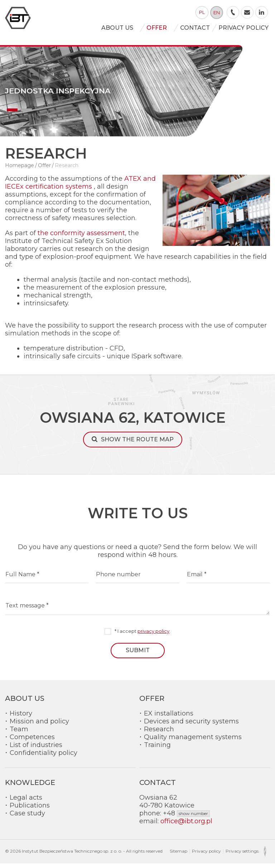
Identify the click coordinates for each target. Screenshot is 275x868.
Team (19, 734)
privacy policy (153, 636)
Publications (30, 810)
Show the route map (137, 444)
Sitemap (178, 856)
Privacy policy (206, 856)
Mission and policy (39, 726)
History (21, 718)
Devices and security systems (191, 726)
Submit (138, 655)
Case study (27, 818)
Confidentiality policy (44, 757)
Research (159, 734)
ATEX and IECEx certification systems (80, 187)
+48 (186, 818)
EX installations (169, 718)
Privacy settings (242, 856)
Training (157, 750)
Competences (32, 742)
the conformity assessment (81, 238)
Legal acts (26, 802)
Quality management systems (193, 742)
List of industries (36, 750)
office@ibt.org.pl (186, 826)
